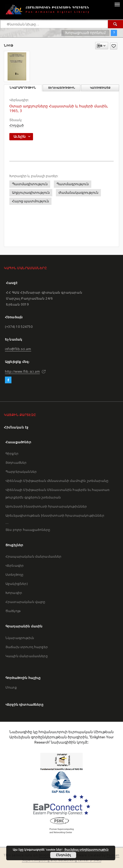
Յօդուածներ (16, 463)
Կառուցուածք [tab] (100, 88)
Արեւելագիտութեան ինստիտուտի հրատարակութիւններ (55, 515)
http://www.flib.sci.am (22, 371)
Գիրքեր (12, 453)
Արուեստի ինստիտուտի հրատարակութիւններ (46, 506)
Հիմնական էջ (16, 427)
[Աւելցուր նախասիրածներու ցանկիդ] (114, 46)
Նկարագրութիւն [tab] (23, 88)
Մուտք (11, 687)
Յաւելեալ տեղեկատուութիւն (86, 850)
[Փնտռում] (115, 24)
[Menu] (117, 4)
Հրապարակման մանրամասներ (33, 556)
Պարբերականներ (21, 472)
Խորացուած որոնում (85, 33)
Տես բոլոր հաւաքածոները (28, 530)
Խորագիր (14, 593)
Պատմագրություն (73, 184)
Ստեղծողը (14, 575)
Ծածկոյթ (13, 611)
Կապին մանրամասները (27, 656)
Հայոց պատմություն (30, 201)
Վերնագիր (15, 565)
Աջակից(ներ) (17, 584)
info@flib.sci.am (18, 349)
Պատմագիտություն (30, 184)
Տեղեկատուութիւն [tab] (61, 88)
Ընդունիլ (63, 855)
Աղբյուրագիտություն (31, 193)
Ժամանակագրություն (78, 193)
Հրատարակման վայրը (25, 602)
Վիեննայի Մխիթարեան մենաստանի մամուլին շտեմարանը (57, 481)
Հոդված (17, 125)
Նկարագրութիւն (20, 638)
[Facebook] (8, 380)
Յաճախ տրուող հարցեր (27, 647)
